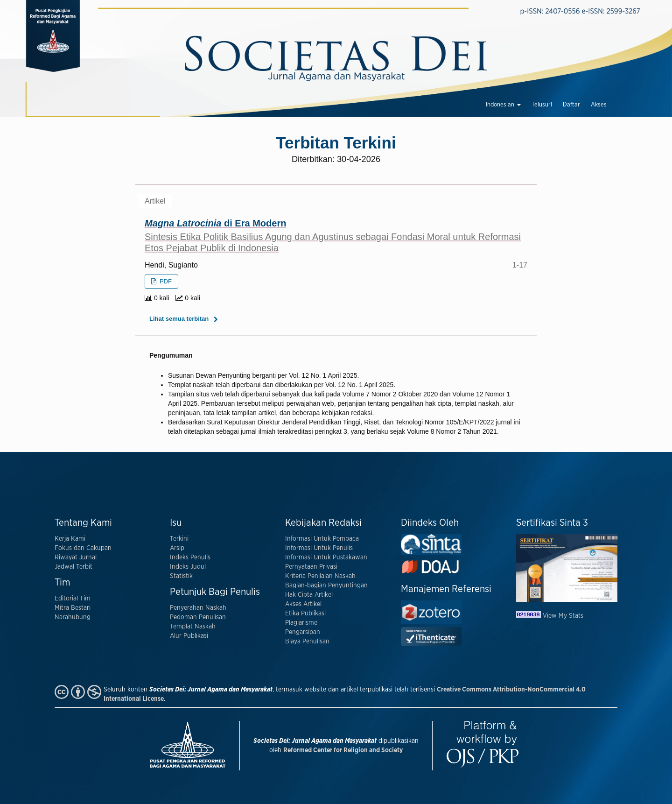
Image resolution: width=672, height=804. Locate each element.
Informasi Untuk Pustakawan (326, 557)
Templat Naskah (193, 627)
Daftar (571, 105)
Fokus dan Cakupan (83, 548)
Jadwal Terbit (73, 567)
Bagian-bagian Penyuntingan (326, 585)
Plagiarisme (301, 623)
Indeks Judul (188, 567)
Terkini (179, 539)
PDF (165, 281)
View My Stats (563, 616)
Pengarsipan (303, 632)
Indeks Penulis (190, 557)
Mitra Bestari (73, 608)
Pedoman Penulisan (198, 617)
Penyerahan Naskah (198, 608)
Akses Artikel (303, 604)
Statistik (181, 576)
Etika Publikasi (305, 614)
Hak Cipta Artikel (309, 595)
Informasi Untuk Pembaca (322, 539)
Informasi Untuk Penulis (319, 548)
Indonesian (501, 105)
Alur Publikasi (189, 636)
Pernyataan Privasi (311, 567)
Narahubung (73, 617)
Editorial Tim (73, 599)
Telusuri (542, 105)
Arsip (177, 548)
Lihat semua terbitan (179, 319)
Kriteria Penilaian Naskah (320, 576)
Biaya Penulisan (307, 642)
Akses (599, 105)
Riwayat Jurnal (76, 557)
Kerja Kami (70, 539)
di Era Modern (336, 236)
